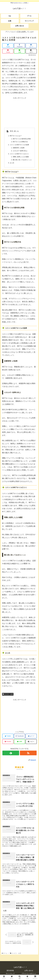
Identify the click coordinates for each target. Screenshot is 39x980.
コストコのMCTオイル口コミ (19, 154)
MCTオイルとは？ (16, 136)
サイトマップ (10, 974)
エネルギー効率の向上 (20, 151)
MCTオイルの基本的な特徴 (22, 139)
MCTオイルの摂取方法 (20, 142)
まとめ (12, 163)
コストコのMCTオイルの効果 (19, 145)
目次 (12, 131)
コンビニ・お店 (8, 694)
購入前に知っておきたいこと (22, 160)
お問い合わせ (29, 970)
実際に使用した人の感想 (21, 157)
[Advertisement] (19, 113)
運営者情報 (10, 970)
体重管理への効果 (19, 148)
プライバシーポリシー (29, 974)
